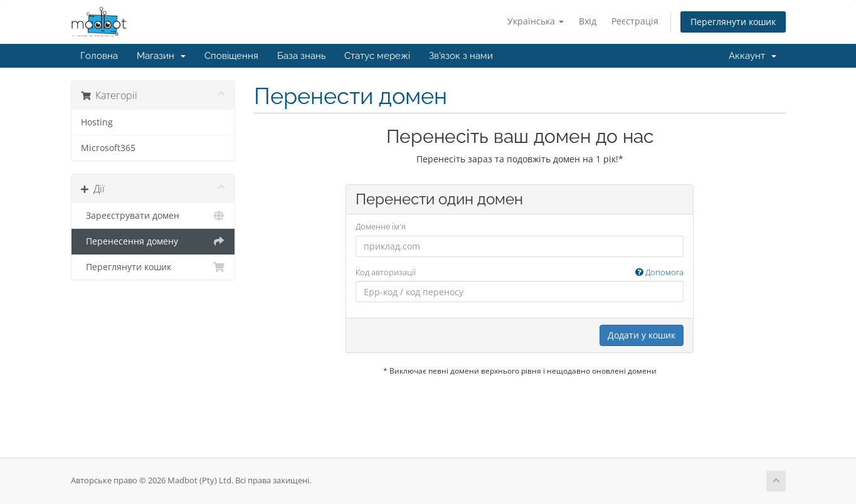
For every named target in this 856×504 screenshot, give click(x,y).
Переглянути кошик (733, 22)
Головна (99, 56)
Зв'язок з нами (461, 56)
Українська (536, 21)
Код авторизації (520, 272)
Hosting (97, 122)
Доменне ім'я (381, 226)
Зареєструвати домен (153, 216)
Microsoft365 (108, 148)
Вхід (588, 21)
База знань (301, 56)
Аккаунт (753, 56)
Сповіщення (231, 56)
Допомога (659, 272)
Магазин (161, 56)
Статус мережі (377, 56)
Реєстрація (635, 21)
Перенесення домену (153, 241)
